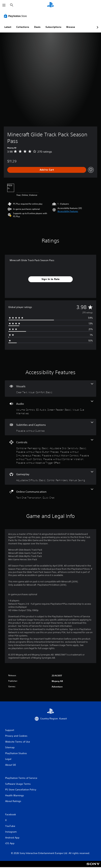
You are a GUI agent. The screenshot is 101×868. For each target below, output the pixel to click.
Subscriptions (53, 27)
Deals (37, 27)
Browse (71, 27)
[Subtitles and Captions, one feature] (50, 427)
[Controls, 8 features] (50, 452)
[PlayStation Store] (16, 16)
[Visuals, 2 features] (50, 389)
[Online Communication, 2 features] (50, 494)
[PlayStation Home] (50, 5)
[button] (68, 211)
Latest (8, 27)
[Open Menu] (4, 5)
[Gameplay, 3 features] (50, 477)
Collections (23, 27)
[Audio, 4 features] (50, 408)
